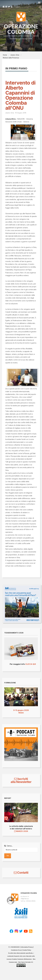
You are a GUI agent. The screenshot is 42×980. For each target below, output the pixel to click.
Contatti (21, 873)
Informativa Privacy (27, 947)
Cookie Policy (27, 950)
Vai (8, 856)
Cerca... (9, 846)
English (17, 7)
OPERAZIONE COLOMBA (21, 29)
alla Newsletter (21, 782)
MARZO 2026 (21, 831)
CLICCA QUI (31, 664)
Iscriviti (21, 779)
